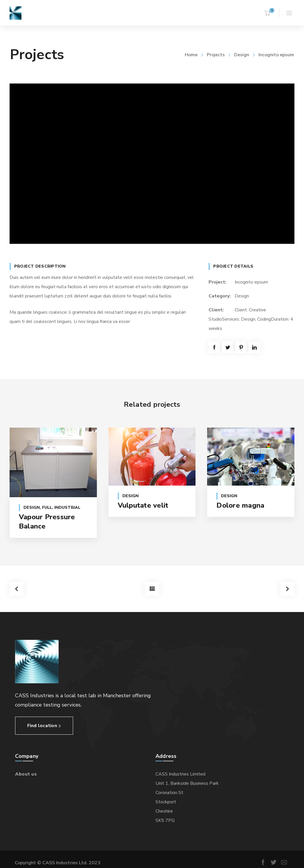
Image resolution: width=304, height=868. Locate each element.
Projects (216, 55)
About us (26, 773)
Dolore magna (240, 505)
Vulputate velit (143, 505)
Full (47, 507)
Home (191, 55)
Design (242, 55)
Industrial (67, 507)
